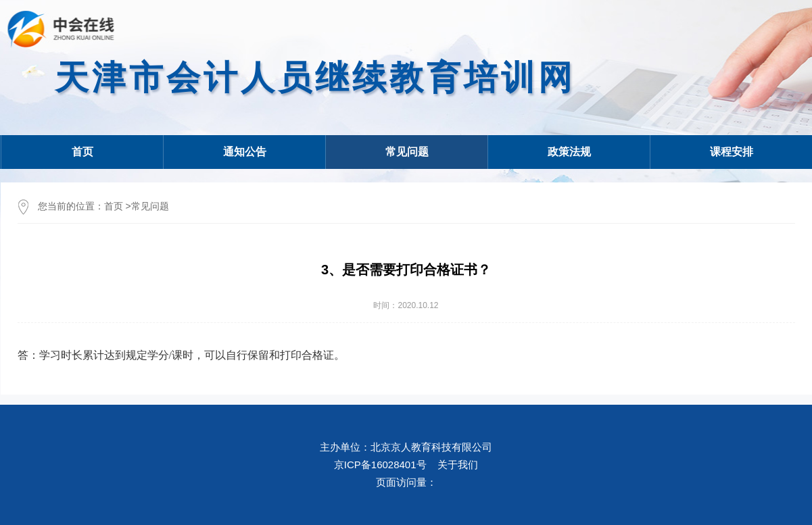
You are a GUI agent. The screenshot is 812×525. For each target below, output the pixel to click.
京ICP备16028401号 (380, 465)
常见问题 (150, 206)
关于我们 (458, 465)
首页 (82, 152)
